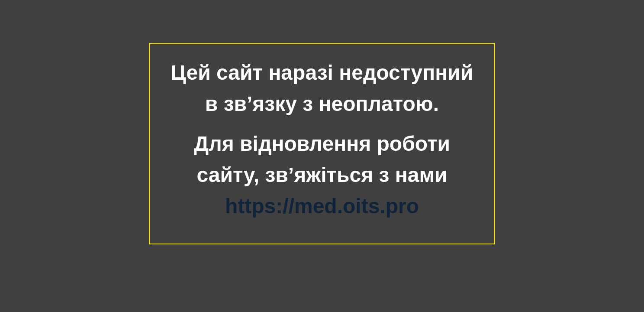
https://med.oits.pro (322, 206)
